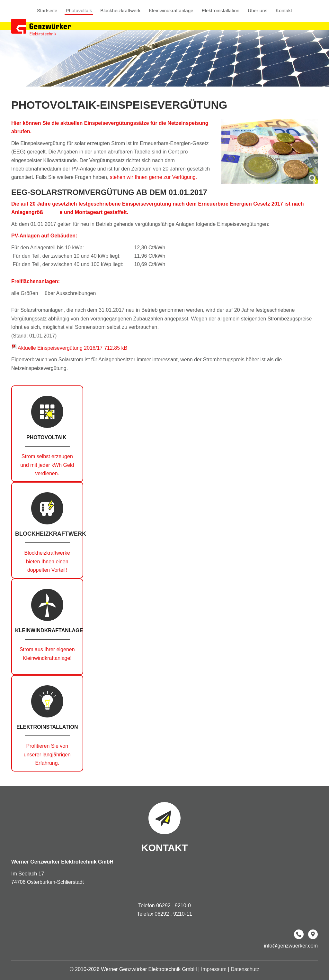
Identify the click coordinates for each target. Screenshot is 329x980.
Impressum (215, 969)
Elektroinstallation (221, 11)
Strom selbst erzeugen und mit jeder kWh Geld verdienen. (47, 465)
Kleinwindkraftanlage (171, 11)
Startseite (47, 11)
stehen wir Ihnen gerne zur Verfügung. (153, 177)
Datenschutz (245, 969)
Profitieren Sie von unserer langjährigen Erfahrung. (47, 754)
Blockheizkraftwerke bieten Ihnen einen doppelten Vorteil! (47, 561)
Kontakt (284, 11)
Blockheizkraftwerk (120, 11)
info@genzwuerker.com (291, 946)
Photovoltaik (79, 11)
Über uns (258, 11)
